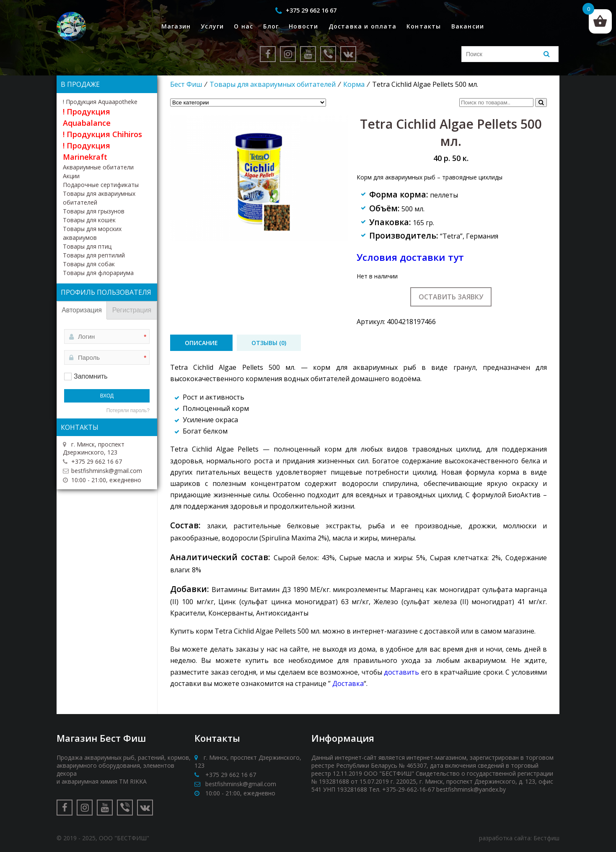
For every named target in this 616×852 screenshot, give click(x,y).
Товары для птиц (87, 246)
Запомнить (91, 376)
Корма (354, 84)
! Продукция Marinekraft (87, 151)
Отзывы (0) (269, 343)
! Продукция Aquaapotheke (100, 102)
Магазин (176, 26)
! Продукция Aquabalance (87, 117)
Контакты (424, 26)
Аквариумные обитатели (98, 167)
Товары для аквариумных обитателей (273, 84)
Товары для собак (89, 264)
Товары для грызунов (94, 211)
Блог (271, 26)
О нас (243, 26)
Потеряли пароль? (128, 410)
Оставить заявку (451, 297)
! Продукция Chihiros (102, 134)
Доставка (348, 683)
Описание (201, 343)
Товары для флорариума (98, 273)
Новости (303, 26)
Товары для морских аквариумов (92, 233)
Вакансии (468, 26)
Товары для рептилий (94, 255)
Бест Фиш (186, 84)
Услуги (212, 26)
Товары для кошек (89, 220)
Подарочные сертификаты (101, 185)
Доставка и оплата (362, 26)
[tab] (201, 343)
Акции (71, 176)
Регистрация (132, 310)
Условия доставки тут (410, 257)
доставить (401, 672)
